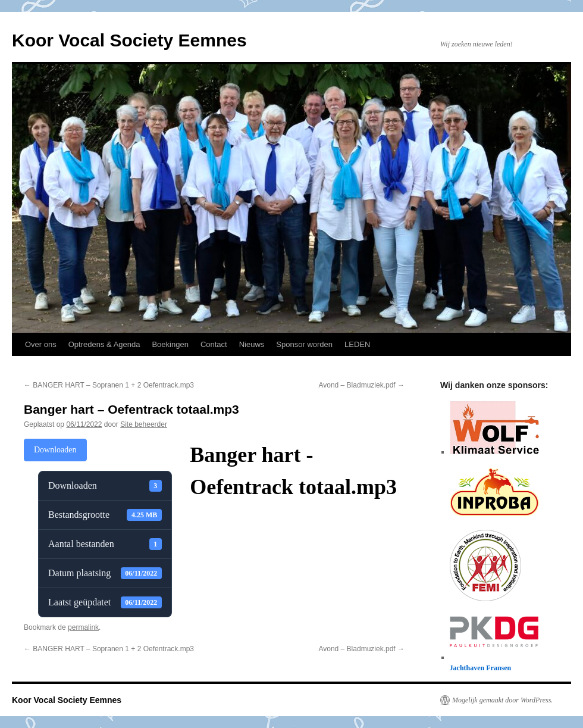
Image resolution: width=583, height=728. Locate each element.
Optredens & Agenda (104, 344)
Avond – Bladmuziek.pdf (361, 385)
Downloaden (55, 450)
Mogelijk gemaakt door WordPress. (502, 700)
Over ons (41, 344)
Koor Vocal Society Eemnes (129, 40)
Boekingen (170, 344)
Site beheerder (144, 424)
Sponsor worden (304, 344)
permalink (83, 627)
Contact (214, 344)
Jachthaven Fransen (481, 668)
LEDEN (357, 344)
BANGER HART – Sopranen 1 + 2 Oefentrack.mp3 (109, 385)
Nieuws (252, 344)
